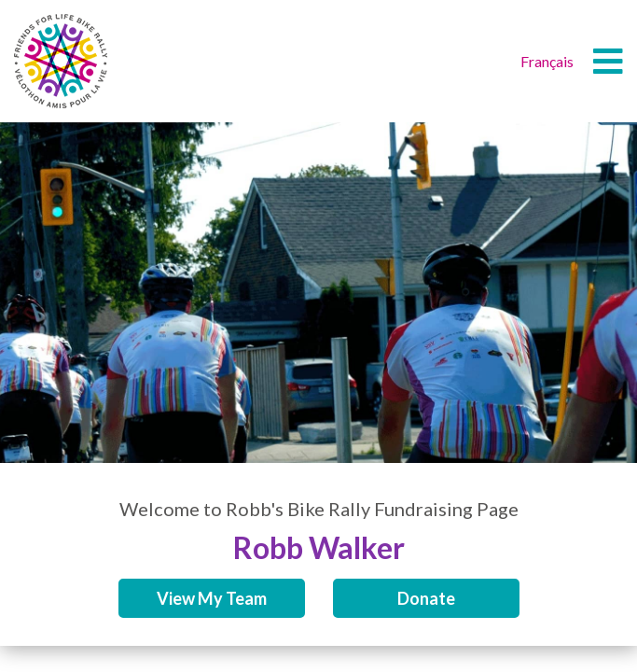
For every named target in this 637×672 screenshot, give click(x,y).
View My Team (212, 598)
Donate (426, 598)
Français (547, 61)
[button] (608, 62)
